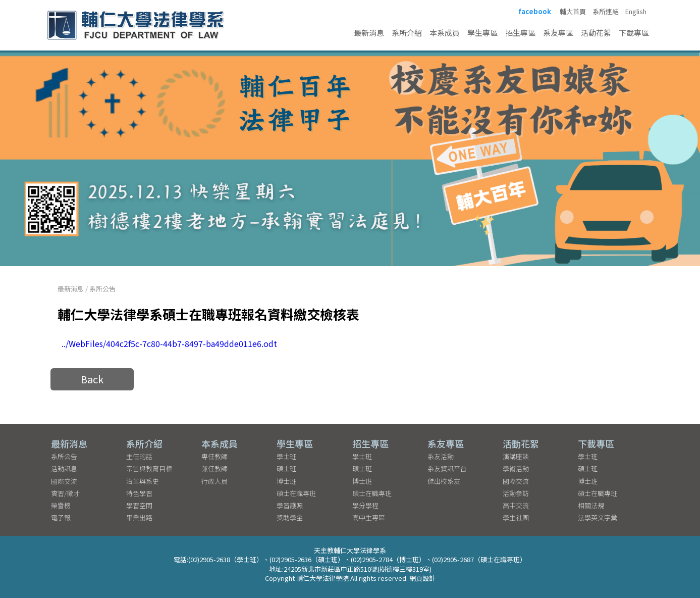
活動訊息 (64, 468)
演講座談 (516, 456)
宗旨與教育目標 (149, 468)
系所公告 (102, 289)
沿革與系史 (143, 481)
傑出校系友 (444, 481)
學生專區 (482, 33)
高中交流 (516, 505)
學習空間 (139, 505)
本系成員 (445, 33)
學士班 (286, 456)
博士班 (286, 481)
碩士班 (286, 468)
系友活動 (441, 456)
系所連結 (606, 12)
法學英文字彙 (598, 517)
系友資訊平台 (447, 468)
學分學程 (365, 505)
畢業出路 (139, 517)
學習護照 (290, 505)
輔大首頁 (573, 12)
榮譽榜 (61, 505)
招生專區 (520, 33)
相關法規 (591, 505)
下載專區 (634, 33)
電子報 (61, 517)
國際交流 (64, 481)
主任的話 (139, 456)
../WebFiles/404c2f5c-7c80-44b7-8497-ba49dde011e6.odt (169, 343)
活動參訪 (516, 493)
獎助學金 (290, 517)
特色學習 (139, 493)
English (636, 12)
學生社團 (516, 517)
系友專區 (558, 33)
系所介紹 (407, 33)
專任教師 (214, 456)
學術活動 (516, 468)
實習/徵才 (65, 493)
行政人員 (214, 481)
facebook (535, 12)
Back (92, 379)
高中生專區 (369, 517)
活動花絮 (596, 33)
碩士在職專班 (296, 493)
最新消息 (369, 33)
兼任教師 (214, 468)
